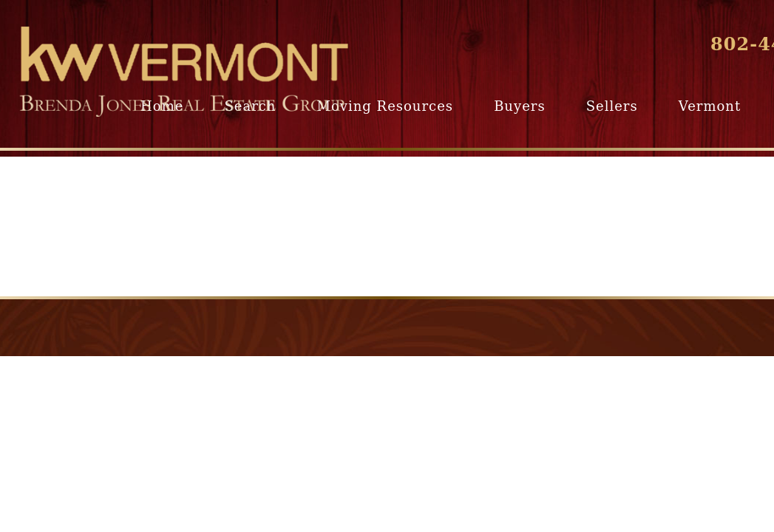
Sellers (612, 106)
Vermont (710, 106)
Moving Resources (385, 106)
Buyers (519, 106)
